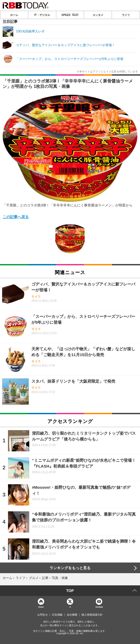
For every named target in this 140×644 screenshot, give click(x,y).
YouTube (99, 607)
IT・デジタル (42, 15)
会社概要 (72, 615)
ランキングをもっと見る (70, 568)
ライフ (126, 15)
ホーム (14, 15)
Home (41, 607)
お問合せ (43, 615)
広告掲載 (57, 615)
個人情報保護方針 (92, 615)
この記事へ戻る (16, 217)
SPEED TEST (70, 15)
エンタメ (98, 15)
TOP (70, 591)
